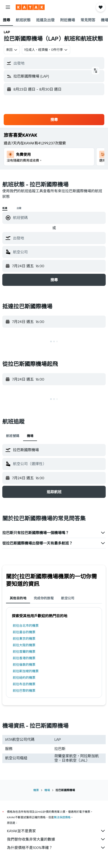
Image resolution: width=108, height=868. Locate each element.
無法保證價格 (62, 817)
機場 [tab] (30, 436)
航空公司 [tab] (68, 598)
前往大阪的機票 (24, 645)
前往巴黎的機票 (24, 691)
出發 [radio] (19, 208)
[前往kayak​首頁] (30, 7)
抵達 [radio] (5, 208)
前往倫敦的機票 (24, 665)
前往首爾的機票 (24, 652)
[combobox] (12, 50)
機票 (36, 790)
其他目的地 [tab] (18, 598)
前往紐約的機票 (24, 678)
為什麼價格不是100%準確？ (56, 848)
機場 (47, 790)
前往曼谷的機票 (24, 632)
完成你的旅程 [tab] (44, 598)
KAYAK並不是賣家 (56, 831)
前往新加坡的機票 (26, 671)
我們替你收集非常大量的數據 (56, 839)
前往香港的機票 (24, 658)
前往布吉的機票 (24, 684)
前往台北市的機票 (26, 626)
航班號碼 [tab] (13, 436)
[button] (8, 7)
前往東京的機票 (24, 639)
